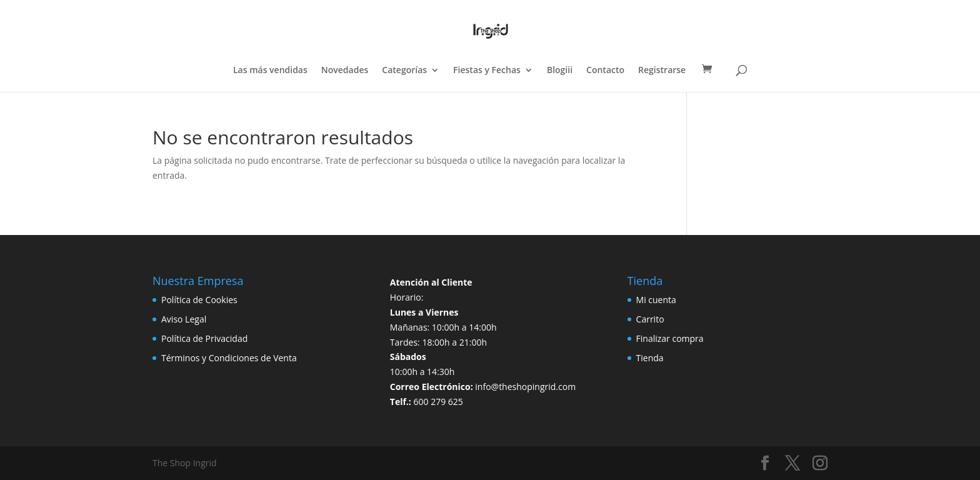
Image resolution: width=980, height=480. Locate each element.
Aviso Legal (184, 319)
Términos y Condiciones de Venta (229, 358)
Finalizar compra (670, 338)
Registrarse (662, 71)
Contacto (605, 71)
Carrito (650, 319)
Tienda (650, 358)
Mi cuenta (656, 300)
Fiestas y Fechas (487, 71)
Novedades (345, 71)
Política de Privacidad (204, 338)
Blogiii (560, 71)
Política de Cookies (199, 300)
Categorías (404, 71)
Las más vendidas (270, 71)
